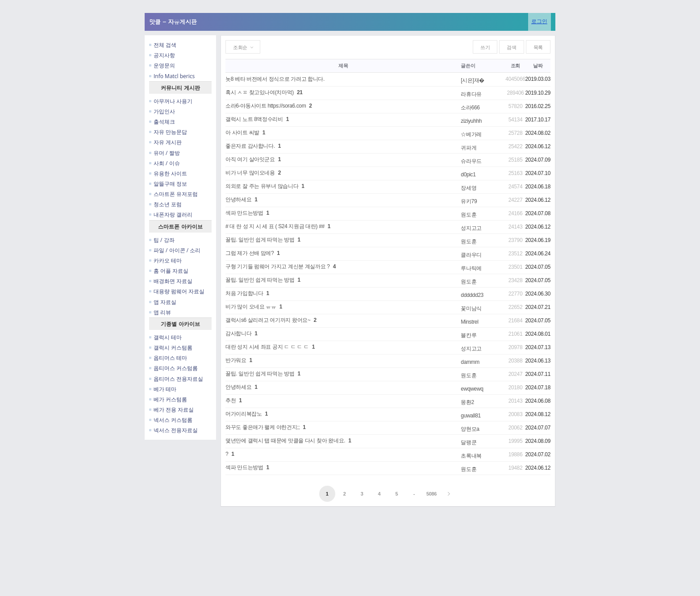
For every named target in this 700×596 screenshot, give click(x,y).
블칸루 (469, 335)
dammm (470, 362)
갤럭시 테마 (165, 337)
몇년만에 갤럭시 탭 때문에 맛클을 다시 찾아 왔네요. (285, 441)
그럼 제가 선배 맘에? (250, 253)
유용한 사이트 (168, 173)
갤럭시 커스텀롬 (171, 348)
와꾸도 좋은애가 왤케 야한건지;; (262, 427)
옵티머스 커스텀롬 (173, 368)
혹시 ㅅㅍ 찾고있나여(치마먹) (260, 92)
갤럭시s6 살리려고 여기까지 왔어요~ (268, 320)
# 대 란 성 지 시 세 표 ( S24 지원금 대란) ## (275, 226)
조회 (515, 66)
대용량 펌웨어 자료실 (177, 291)
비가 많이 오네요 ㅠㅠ (251, 307)
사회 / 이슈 (165, 163)
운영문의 (162, 65)
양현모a (470, 429)
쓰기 (485, 47)
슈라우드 (471, 161)
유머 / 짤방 (165, 153)
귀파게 (469, 148)
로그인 (539, 21)
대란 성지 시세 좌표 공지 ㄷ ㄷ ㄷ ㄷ (267, 347)
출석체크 (162, 122)
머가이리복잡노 (244, 414)
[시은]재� (473, 80)
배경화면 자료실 (171, 281)
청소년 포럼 (165, 204)
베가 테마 (163, 389)
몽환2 (467, 402)
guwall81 (471, 416)
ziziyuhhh (471, 121)
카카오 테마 (165, 260)
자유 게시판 (165, 142)
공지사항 (162, 55)
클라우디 (471, 255)
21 (300, 92)
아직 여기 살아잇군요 (250, 159)
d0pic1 (468, 175)
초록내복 (471, 456)
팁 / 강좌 (162, 240)
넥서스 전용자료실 (173, 430)
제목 (343, 66)
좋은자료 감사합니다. (250, 146)
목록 (538, 47)
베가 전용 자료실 (171, 410)
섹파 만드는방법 (244, 213)
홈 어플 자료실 (169, 271)
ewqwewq (472, 389)
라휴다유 (471, 94)
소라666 (470, 108)
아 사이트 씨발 (242, 133)
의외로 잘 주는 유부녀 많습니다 (262, 186)
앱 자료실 (163, 302)
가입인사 (162, 111)
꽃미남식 (471, 308)
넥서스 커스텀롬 (171, 420)
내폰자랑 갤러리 (171, 215)
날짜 (538, 66)
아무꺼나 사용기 (171, 101)
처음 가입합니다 (244, 293)
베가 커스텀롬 (168, 399)
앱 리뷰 (160, 312)
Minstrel (469, 322)
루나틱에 (471, 268)
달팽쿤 (469, 442)
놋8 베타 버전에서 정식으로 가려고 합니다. (275, 79)
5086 (431, 494)
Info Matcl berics (172, 76)
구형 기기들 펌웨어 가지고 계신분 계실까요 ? (278, 267)
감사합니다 (238, 333)
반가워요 (236, 360)
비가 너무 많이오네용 (250, 173)
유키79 (469, 201)
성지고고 (471, 228)
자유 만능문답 (168, 132)
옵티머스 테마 (168, 358)
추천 (231, 400)
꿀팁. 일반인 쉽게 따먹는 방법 (260, 240)
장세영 (469, 188)
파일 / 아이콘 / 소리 (175, 250)
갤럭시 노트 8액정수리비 (254, 119)
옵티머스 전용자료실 (176, 379)
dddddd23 (472, 295)
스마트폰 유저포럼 (173, 194)
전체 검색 (163, 45)
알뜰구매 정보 (168, 184)
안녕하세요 (238, 200)
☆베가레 (471, 134)
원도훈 (469, 215)
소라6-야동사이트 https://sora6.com (266, 106)
